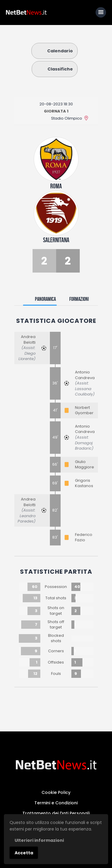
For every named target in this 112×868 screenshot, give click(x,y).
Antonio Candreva (85, 375)
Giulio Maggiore (85, 465)
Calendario (55, 51)
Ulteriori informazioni (39, 840)
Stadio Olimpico (67, 118)
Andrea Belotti (28, 340)
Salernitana (56, 240)
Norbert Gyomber (84, 410)
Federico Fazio (84, 537)
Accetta (24, 853)
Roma (56, 186)
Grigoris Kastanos (84, 483)
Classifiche (55, 69)
